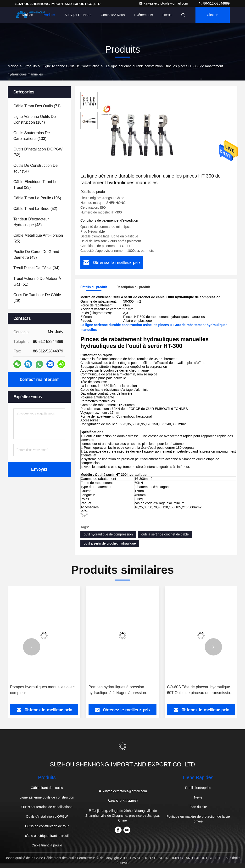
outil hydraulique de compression (108, 534)
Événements (144, 15)
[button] (32, 647)
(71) (37, 106)
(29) (37, 298)
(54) (36, 168)
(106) (37, 198)
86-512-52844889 (214, 3)
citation (213, 15)
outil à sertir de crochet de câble (165, 534)
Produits (49, 15)
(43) (36, 255)
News (198, 797)
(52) (35, 209)
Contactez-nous (113, 15)
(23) (35, 185)
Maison (28, 15)
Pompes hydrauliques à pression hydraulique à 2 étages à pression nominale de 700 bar (117, 690)
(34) (36, 268)
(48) (31, 222)
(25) (38, 238)
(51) (37, 281)
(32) (38, 152)
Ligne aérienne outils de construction (71, 66)
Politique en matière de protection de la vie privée (198, 819)
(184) (35, 119)
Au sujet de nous (78, 15)
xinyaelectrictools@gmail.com (164, 3)
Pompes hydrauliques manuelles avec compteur (42, 690)
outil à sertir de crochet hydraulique (110, 543)
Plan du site (198, 807)
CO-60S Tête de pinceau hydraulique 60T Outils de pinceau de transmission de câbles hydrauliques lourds (200, 690)
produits (31, 66)
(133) (32, 136)
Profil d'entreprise (198, 788)
